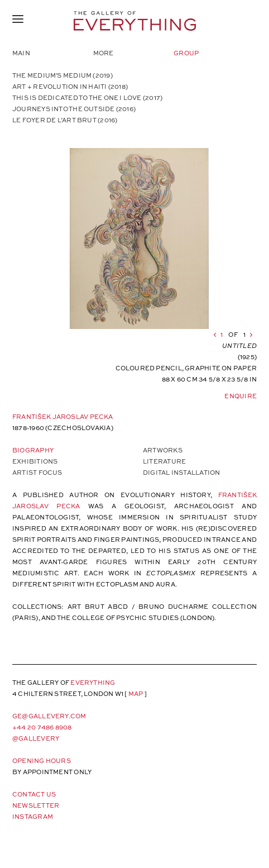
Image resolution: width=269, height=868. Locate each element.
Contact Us (34, 794)
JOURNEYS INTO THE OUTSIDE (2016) (74, 109)
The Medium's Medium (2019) (63, 75)
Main (21, 53)
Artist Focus (37, 472)
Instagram (33, 816)
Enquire (241, 396)
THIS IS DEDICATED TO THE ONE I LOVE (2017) (87, 97)
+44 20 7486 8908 (42, 727)
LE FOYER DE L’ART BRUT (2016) (65, 120)
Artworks (163, 450)
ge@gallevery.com (49, 716)
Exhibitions (35, 461)
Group (186, 53)
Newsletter (36, 805)
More (104, 53)
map (136, 693)
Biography (33, 450)
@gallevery (36, 738)
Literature (164, 461)
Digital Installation (181, 472)
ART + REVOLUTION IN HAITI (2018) (70, 86)
